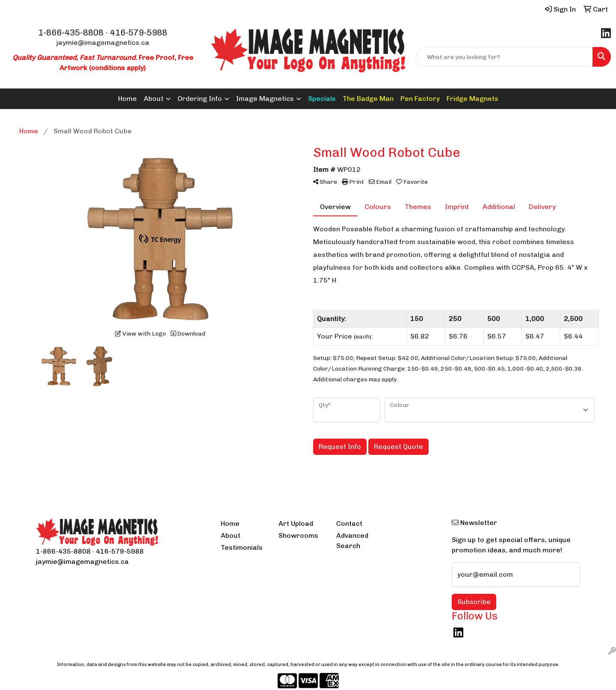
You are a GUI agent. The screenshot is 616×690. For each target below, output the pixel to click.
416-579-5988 (139, 32)
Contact (349, 523)
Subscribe (474, 602)
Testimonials (242, 547)
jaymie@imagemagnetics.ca (103, 43)
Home (127, 99)
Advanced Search (352, 541)
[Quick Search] (504, 57)
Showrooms (298, 535)
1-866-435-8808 (71, 32)
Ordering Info (200, 99)
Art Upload (296, 523)
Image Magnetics (265, 99)
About (154, 99)
